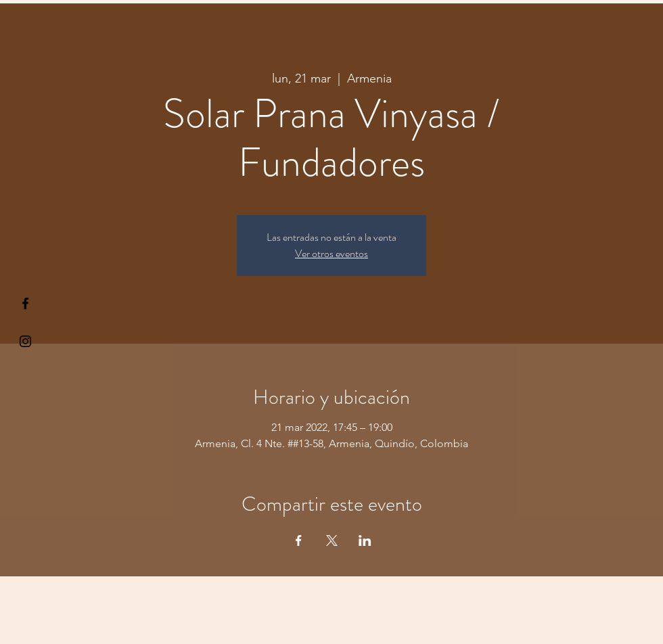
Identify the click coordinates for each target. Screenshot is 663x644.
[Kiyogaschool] (25, 341)
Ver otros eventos (331, 253)
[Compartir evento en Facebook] (299, 540)
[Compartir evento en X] (332, 540)
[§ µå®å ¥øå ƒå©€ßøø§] (25, 303)
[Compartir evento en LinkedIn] (365, 540)
